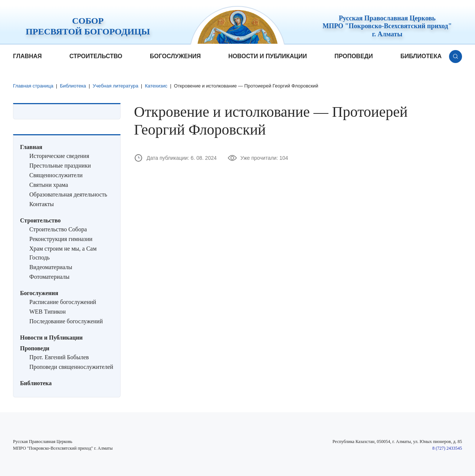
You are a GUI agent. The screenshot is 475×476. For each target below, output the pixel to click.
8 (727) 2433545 (447, 448)
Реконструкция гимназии (61, 239)
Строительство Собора (58, 229)
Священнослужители (56, 175)
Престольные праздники (60, 166)
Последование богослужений (66, 321)
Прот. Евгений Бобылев (59, 357)
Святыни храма (49, 185)
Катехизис (157, 86)
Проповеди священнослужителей (71, 367)
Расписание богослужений (63, 302)
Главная (27, 56)
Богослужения (175, 56)
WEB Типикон (47, 312)
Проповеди (353, 56)
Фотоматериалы (49, 277)
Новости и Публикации (268, 56)
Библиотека (421, 56)
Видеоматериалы (51, 267)
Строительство (96, 56)
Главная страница (33, 86)
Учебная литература (116, 86)
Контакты (42, 204)
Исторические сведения (59, 156)
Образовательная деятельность (68, 194)
